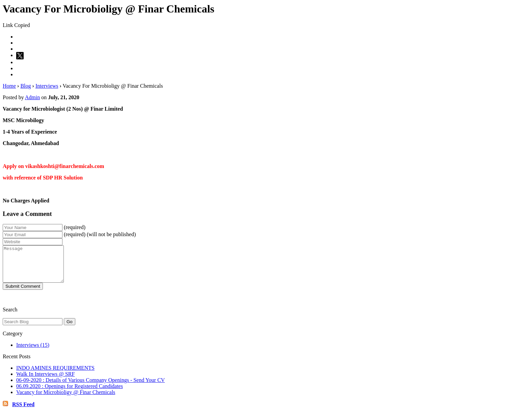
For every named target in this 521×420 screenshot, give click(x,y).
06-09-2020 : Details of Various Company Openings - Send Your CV (90, 387)
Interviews (47, 86)
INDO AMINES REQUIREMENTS (55, 375)
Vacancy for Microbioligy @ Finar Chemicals (66, 399)
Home (9, 86)
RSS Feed (23, 411)
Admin (32, 97)
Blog (25, 86)
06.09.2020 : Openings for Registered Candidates (70, 393)
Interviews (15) (33, 352)
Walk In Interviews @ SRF (45, 381)
